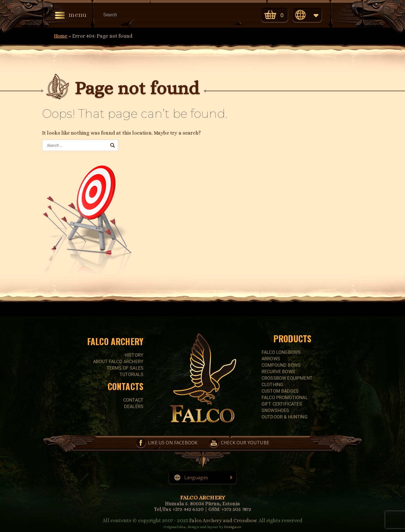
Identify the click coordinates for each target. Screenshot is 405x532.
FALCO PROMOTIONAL (285, 398)
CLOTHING (272, 385)
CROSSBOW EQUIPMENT (287, 378)
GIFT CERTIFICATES (282, 404)
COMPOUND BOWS (281, 365)
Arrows (271, 359)
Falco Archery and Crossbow (223, 520)
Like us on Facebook (219, 14)
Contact (133, 400)
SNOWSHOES (275, 410)
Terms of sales (125, 368)
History (134, 355)
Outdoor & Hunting (284, 417)
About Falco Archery (118, 362)
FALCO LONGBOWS (281, 352)
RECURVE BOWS (278, 372)
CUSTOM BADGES (280, 391)
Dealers (134, 407)
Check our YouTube (243, 14)
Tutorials (131, 374)
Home (61, 36)
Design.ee (233, 527)
